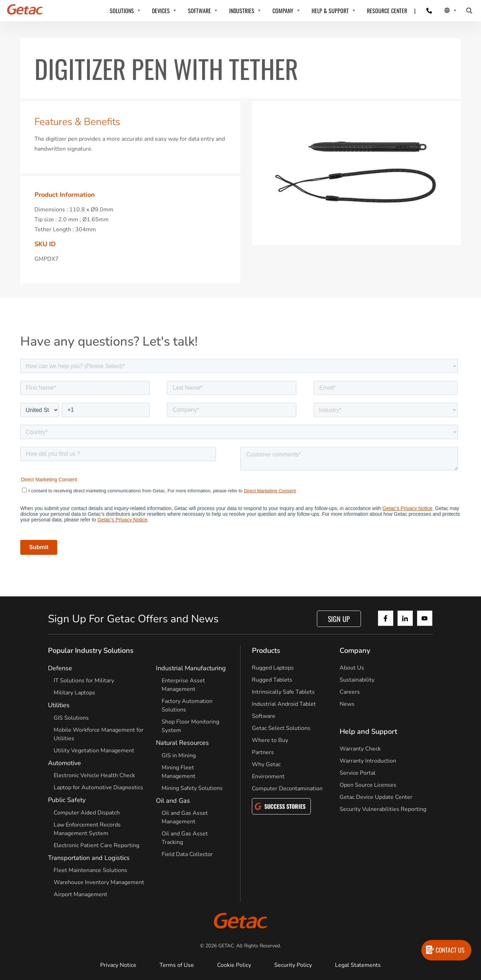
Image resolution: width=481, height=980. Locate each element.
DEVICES (161, 11)
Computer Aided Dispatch (87, 813)
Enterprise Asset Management (183, 685)
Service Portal (358, 773)
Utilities (59, 705)
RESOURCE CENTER (387, 11)
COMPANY (283, 11)
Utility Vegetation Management (94, 751)
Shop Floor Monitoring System (190, 726)
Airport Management (80, 894)
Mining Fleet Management (179, 772)
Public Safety (67, 800)
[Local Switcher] (443, 11)
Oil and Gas (173, 801)
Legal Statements (358, 965)
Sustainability (357, 680)
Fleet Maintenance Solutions (90, 870)
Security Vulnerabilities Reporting (383, 809)
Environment (268, 776)
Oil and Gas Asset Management (185, 817)
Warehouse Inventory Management (99, 882)
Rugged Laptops (273, 668)
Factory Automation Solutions (187, 705)
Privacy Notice (118, 965)
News (347, 704)
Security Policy (293, 965)
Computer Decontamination (287, 789)
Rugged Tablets (272, 680)
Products (266, 651)
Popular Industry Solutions (91, 651)
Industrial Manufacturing (191, 668)
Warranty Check (360, 749)
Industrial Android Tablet (284, 704)
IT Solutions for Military (84, 681)
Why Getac (266, 764)
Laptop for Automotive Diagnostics (98, 787)
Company (355, 651)
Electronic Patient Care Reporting (96, 845)
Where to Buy (270, 740)
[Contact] (425, 11)
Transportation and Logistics (89, 858)
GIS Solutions (71, 718)
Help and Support (368, 732)
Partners (263, 752)
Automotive (64, 763)
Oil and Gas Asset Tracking (185, 838)
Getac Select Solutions (281, 728)
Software (264, 716)
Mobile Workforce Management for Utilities (99, 734)
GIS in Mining (179, 756)
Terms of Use (177, 965)
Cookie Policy (234, 965)
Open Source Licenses (368, 785)
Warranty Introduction (368, 761)
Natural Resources (182, 743)
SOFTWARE (199, 11)
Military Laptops (74, 693)
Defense (60, 668)
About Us (352, 668)
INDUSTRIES (242, 11)
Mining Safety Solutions (192, 788)
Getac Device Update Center (376, 797)
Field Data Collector (187, 854)
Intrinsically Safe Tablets (283, 692)
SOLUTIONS (122, 11)
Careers (350, 692)
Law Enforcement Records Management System (87, 829)
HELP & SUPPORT (330, 11)
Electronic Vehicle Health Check (94, 775)
